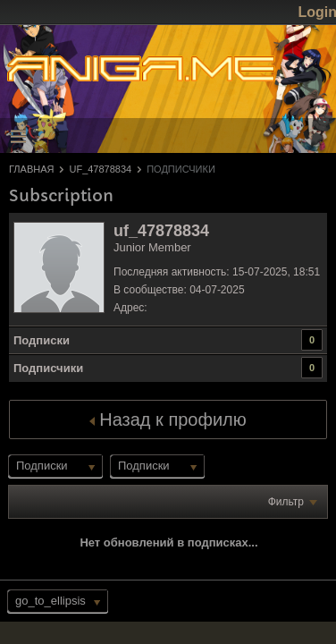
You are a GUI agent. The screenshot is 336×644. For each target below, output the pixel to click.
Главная (31, 169)
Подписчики (48, 368)
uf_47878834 (100, 169)
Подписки (42, 340)
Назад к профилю (168, 419)
